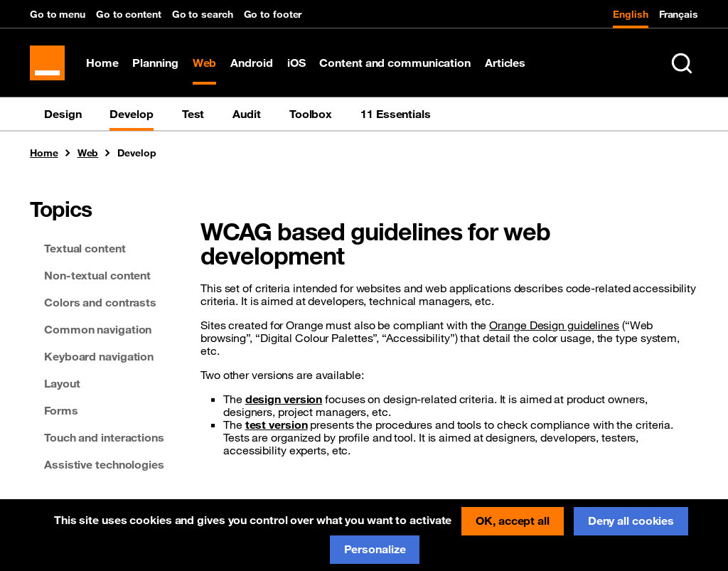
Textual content (85, 250)
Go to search (203, 14)
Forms (61, 412)
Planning (156, 64)
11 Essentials (396, 116)
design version (284, 401)
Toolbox (311, 116)
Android (253, 64)
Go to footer (273, 14)
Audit (247, 116)
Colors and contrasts (100, 304)
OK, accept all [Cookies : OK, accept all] (513, 521)
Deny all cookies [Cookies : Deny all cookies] (631, 521)
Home (103, 64)
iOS (297, 64)
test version (277, 427)
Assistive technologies (104, 466)
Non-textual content (97, 277)
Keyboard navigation (99, 358)
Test (193, 116)
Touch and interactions (104, 439)
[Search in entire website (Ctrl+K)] (682, 64)
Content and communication (396, 64)
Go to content (129, 14)
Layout (62, 385)
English (630, 14)
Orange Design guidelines (554, 327)
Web (205, 64)
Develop (131, 116)
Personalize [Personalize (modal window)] (375, 549)
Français (679, 14)
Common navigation (98, 331)
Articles (506, 64)
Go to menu (58, 14)
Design (63, 116)
